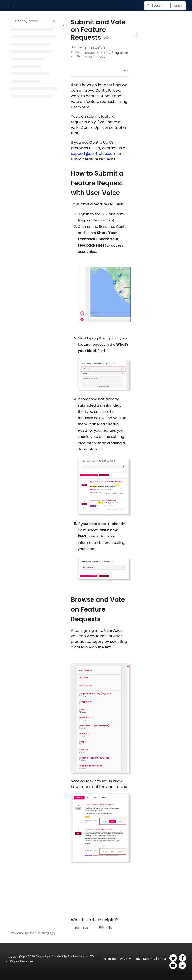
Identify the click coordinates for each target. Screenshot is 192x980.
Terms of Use (108, 959)
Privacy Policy (130, 959)
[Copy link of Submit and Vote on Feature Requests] (106, 38)
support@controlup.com (94, 154)
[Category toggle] (64, 25)
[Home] (8, 6)
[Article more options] (126, 71)
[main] (100, 477)
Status (163, 959)
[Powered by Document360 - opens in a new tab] (33, 933)
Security (149, 959)
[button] (165, 6)
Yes (82, 927)
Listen (122, 53)
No (106, 927)
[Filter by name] (35, 21)
